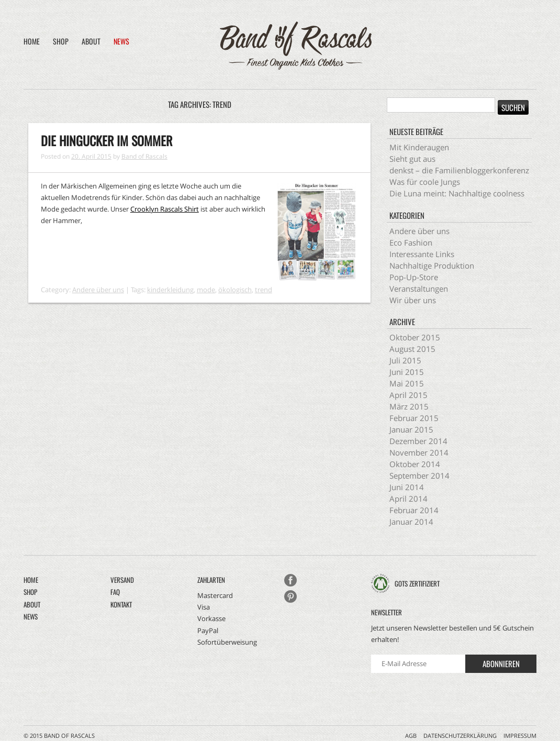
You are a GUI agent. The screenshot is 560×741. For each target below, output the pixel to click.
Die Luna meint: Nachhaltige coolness (457, 193)
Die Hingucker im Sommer (107, 140)
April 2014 (408, 499)
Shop (61, 41)
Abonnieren (501, 663)
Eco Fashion (411, 242)
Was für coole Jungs (425, 182)
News (121, 41)
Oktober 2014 (415, 464)
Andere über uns (98, 290)
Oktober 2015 (415, 337)
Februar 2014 (414, 510)
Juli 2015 (405, 360)
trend (264, 290)
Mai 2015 (407, 383)
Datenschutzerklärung (460, 736)
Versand (122, 580)
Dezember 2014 (418, 441)
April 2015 (408, 395)
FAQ (115, 592)
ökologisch (235, 290)
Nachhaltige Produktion (432, 266)
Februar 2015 (414, 418)
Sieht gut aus (412, 159)
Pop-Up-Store (414, 277)
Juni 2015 (407, 372)
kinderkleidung (170, 290)
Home (32, 41)
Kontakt (121, 604)
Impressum (520, 736)
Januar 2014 (411, 522)
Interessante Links (422, 254)
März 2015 (409, 406)
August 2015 (412, 349)
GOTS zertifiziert (417, 583)
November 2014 (419, 452)
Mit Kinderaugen (419, 147)
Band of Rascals (144, 156)
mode (206, 290)
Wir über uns (413, 300)
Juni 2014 (407, 487)
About (91, 41)
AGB (411, 736)
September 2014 (419, 475)
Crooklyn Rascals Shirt (165, 209)
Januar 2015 (411, 429)
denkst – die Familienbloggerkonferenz (459, 170)
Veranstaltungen (419, 289)
